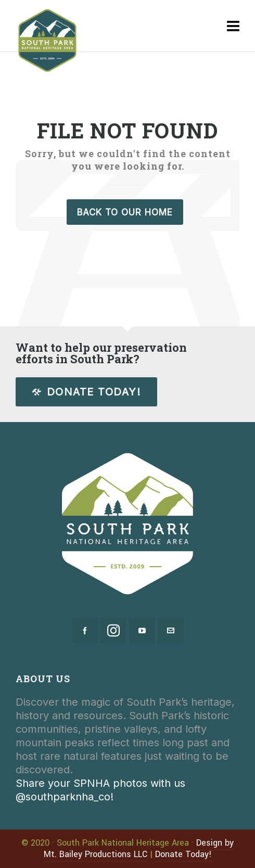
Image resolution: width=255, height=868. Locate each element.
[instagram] (113, 630)
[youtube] (142, 630)
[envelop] (171, 630)
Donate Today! (86, 392)
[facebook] (85, 630)
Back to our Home (125, 212)
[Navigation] (233, 26)
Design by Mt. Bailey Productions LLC (139, 848)
